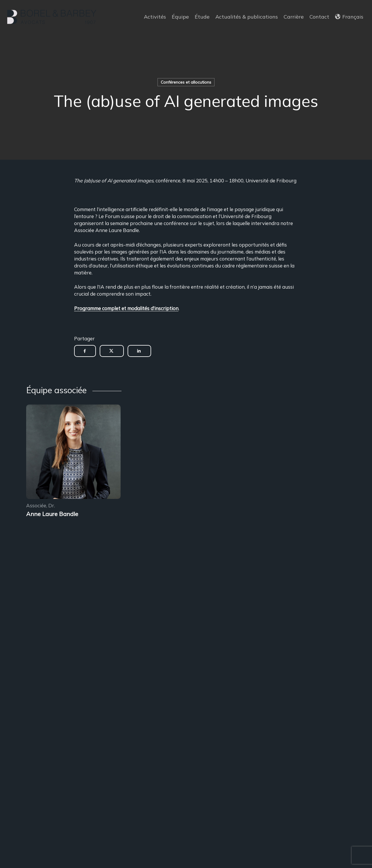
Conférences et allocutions (186, 82)
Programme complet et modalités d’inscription (126, 308)
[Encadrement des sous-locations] (73, 453)
